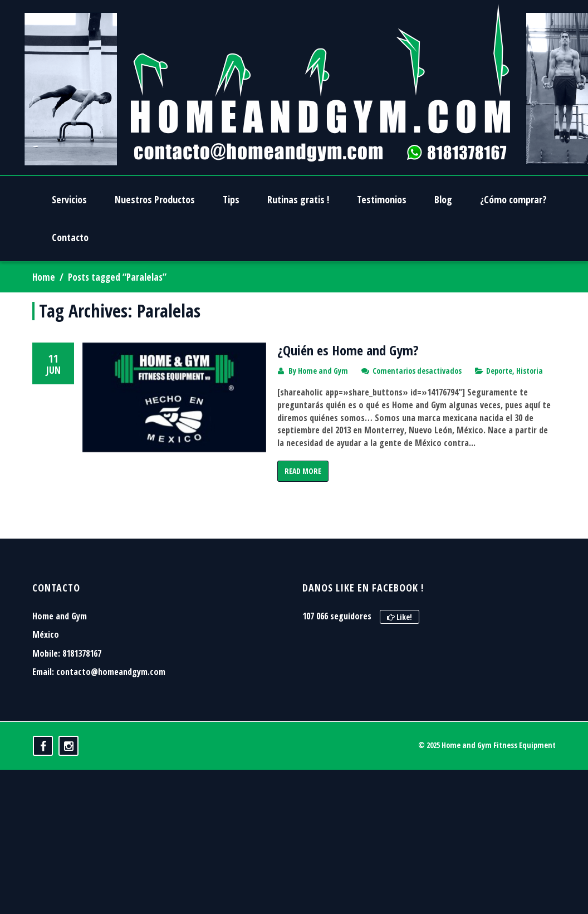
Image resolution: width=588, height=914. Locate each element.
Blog (443, 199)
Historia (530, 371)
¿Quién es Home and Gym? (348, 350)
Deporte (499, 371)
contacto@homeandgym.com (111, 703)
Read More (303, 471)
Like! (400, 647)
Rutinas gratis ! (298, 199)
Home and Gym (323, 371)
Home (44, 277)
